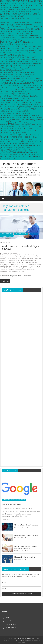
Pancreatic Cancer (33, 266)
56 (30, 527)
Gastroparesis (4, 262)
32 (27, 550)
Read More (6, 520)
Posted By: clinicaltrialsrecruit (10, 253)
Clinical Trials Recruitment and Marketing (14, 500)
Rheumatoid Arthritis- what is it (25, 557)
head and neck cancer (14, 262)
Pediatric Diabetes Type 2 (16, 268)
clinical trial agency (11, 259)
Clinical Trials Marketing (11, 504)
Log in (8, 618)
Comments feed (11, 624)
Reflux (30, 268)
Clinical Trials (33, 234)
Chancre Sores (19, 257)
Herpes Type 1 (20, 264)
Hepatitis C (13, 264)
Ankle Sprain (19, 255)
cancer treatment (10, 257)
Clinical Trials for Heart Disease (25, 259)
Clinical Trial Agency (7, 234)
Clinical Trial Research (21, 234)
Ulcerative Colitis (31, 270)
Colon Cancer (16, 261)
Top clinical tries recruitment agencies (16, 270)
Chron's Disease (28, 257)
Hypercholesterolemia (31, 264)
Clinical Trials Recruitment (18, 164)
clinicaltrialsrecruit (22, 508)
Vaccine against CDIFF (18, 272)
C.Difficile (3, 257)
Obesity (25, 266)
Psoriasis (26, 268)
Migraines (20, 266)
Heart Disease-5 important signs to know (20, 248)
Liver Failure (13, 266)
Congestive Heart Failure (26, 261)
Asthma (26, 255)
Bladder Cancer (32, 255)
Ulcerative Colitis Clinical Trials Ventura (27, 525)
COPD (35, 261)
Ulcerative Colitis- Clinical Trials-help (26, 536)
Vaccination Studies (6, 272)
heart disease (24, 262)
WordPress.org (11, 627)
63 (27, 559)
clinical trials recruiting (7, 236)
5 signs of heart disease (9, 255)
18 (31, 508)
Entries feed (9, 621)
